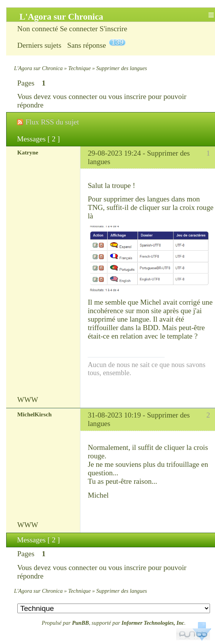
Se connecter (79, 29)
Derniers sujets (39, 45)
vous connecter (75, 96)
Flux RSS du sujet (52, 122)
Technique (79, 68)
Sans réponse (87, 45)
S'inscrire (113, 29)
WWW (28, 400)
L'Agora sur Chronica (38, 68)
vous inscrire (127, 96)
